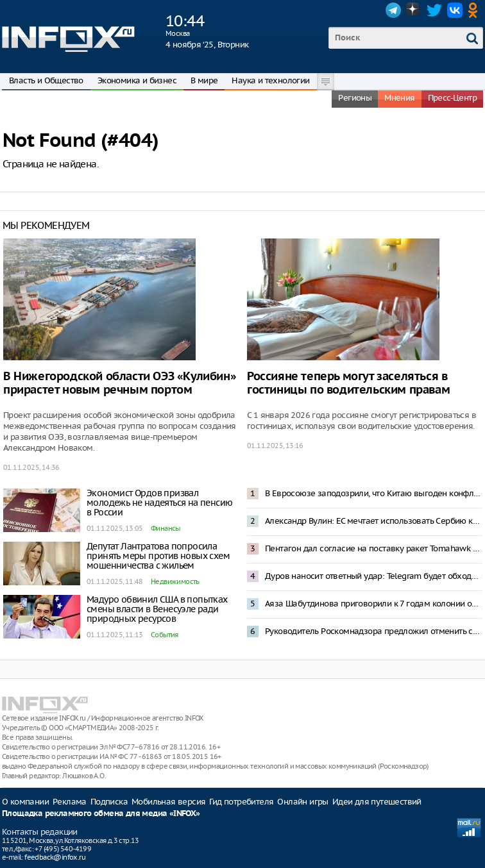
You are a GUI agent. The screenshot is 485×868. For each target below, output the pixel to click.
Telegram (393, 10)
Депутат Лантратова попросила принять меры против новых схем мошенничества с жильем (158, 556)
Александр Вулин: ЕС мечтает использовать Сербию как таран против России (373, 521)
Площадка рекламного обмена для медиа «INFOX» (101, 814)
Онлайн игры (302, 802)
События (165, 635)
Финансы (166, 528)
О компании (25, 802)
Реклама (70, 802)
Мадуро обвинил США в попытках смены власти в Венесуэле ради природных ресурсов (157, 609)
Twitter (434, 10)
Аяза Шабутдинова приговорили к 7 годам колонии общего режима (373, 604)
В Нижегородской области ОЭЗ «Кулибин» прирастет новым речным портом (120, 383)
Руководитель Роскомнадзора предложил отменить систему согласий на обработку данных (373, 631)
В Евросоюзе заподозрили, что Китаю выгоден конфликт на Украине (373, 493)
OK (475, 10)
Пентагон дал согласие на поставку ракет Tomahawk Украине (373, 548)
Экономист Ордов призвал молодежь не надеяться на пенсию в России (159, 503)
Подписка (109, 802)
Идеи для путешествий (377, 802)
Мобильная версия (168, 802)
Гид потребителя (241, 802)
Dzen (414, 10)
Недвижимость (175, 581)
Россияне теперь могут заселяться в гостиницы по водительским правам (348, 383)
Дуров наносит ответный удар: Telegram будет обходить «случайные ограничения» (373, 576)
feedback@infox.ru (55, 857)
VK (455, 10)
